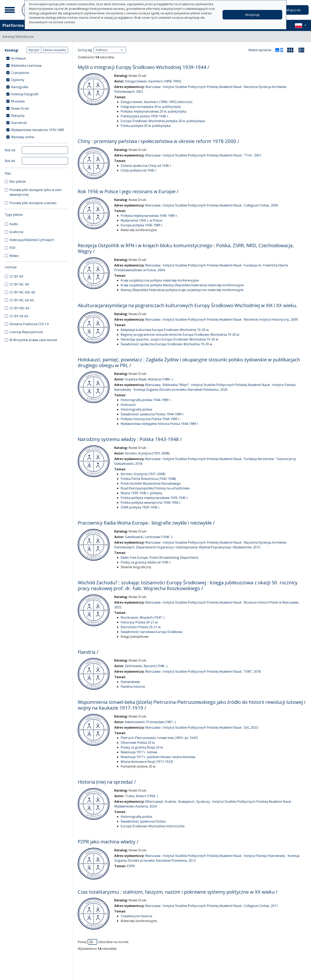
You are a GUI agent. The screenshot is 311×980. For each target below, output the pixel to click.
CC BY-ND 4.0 (19, 308)
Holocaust (128, 405)
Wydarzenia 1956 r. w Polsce (141, 220)
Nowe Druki (20, 108)
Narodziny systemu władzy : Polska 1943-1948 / (130, 439)
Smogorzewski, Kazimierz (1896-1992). (153, 81)
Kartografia (20, 87)
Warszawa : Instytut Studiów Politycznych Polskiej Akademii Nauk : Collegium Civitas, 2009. (212, 205)
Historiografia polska (136, 409)
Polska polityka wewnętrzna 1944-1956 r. (151, 503)
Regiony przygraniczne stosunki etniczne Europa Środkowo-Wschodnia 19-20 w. (180, 335)
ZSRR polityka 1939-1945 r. (140, 507)
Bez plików (18, 181)
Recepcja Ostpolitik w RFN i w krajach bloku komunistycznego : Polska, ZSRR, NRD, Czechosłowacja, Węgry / (186, 248)
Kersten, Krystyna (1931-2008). (148, 453)
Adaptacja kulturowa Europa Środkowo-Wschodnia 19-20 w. (165, 330)
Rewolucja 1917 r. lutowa (139, 752)
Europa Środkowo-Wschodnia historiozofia (153, 826)
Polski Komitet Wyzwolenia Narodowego (151, 483)
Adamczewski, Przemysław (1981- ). (151, 722)
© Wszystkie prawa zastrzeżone (33, 340)
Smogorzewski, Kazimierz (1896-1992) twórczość (157, 102)
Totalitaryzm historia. (137, 916)
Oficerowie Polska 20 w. (138, 743)
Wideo (14, 256)
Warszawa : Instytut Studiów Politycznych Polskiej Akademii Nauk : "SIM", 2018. (203, 671)
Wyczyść (34, 50)
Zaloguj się (292, 10)
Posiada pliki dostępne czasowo (33, 203)
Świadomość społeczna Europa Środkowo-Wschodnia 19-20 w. (167, 344)
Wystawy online (23, 137)
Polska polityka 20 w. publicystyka (146, 126)
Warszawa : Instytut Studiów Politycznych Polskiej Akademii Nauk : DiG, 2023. (202, 727)
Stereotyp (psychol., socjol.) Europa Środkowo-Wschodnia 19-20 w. (170, 339)
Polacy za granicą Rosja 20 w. (142, 747)
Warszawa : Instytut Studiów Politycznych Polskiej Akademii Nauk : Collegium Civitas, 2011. (212, 906)
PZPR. (131, 866)
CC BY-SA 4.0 (19, 316)
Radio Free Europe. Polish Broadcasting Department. (160, 558)
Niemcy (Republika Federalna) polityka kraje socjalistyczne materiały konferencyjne (182, 290)
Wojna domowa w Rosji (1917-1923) (147, 762)
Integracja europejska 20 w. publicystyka (151, 107)
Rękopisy (18, 116)
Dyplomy (18, 80)
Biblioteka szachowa (26, 66)
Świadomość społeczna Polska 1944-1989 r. (153, 414)
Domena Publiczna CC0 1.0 (29, 324)
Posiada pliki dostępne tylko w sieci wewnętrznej (36, 192)
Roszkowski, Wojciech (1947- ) (143, 617)
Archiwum (18, 58)
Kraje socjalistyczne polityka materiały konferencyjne (160, 280)
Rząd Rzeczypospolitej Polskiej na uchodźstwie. (155, 488)
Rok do (10, 161)
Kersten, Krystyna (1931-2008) (143, 474)
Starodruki (19, 123)
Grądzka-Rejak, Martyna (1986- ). (149, 379)
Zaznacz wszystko (55, 50)
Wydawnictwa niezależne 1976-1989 (38, 130)
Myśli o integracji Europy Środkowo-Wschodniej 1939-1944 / (144, 67)
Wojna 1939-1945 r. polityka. (142, 493)
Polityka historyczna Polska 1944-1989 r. (150, 419)
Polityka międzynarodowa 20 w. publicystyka (153, 111)
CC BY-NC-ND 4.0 (22, 292)
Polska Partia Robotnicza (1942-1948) (148, 479)
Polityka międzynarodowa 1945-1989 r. (149, 216)
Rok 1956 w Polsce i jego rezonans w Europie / (128, 191)
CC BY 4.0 (16, 276)
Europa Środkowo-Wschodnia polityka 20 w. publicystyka (163, 121)
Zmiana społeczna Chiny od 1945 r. (146, 166)
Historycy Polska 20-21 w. (139, 622)
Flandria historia (133, 687)
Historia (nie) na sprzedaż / (107, 782)
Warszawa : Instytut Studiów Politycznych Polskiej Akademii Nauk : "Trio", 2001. (203, 155)
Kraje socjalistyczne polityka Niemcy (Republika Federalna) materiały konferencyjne (182, 285)
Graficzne (16, 232)
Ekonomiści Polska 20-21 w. (141, 627)
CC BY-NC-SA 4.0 (22, 300)
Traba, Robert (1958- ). (142, 796)
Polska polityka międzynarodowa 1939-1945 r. (155, 498)
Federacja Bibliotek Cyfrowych (32, 240)
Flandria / (88, 652)
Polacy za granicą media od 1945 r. (146, 562)
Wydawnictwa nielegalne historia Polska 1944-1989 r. (160, 424)
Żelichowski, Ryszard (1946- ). (146, 666)
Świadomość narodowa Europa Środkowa (151, 632)
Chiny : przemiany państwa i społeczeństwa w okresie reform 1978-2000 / (158, 141)
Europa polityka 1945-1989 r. (142, 225)
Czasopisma (20, 73)
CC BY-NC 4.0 (19, 284)
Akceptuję (252, 15)
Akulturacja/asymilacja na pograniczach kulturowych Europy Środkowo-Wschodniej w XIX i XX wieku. (188, 305)
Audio (14, 224)
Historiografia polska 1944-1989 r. (146, 400)
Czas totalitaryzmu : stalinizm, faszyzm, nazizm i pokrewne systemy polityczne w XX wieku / (178, 892)
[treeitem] (36, 58)
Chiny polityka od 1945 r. (139, 170)
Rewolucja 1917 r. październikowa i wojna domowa (158, 757)
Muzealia (18, 101)
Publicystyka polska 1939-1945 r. (145, 116)
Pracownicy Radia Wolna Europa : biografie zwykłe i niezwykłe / (146, 523)
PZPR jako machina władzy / (108, 842)
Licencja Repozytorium (26, 332)
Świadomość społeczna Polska (143, 821)
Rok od (10, 150)
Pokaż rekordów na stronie (103, 942)
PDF (12, 248)
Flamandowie (130, 682)
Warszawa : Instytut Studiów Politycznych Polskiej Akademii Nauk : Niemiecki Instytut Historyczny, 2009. (222, 319)
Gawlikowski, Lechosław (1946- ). (149, 537)
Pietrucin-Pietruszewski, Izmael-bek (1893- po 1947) (159, 738)
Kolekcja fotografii (25, 94)
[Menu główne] (10, 10)
